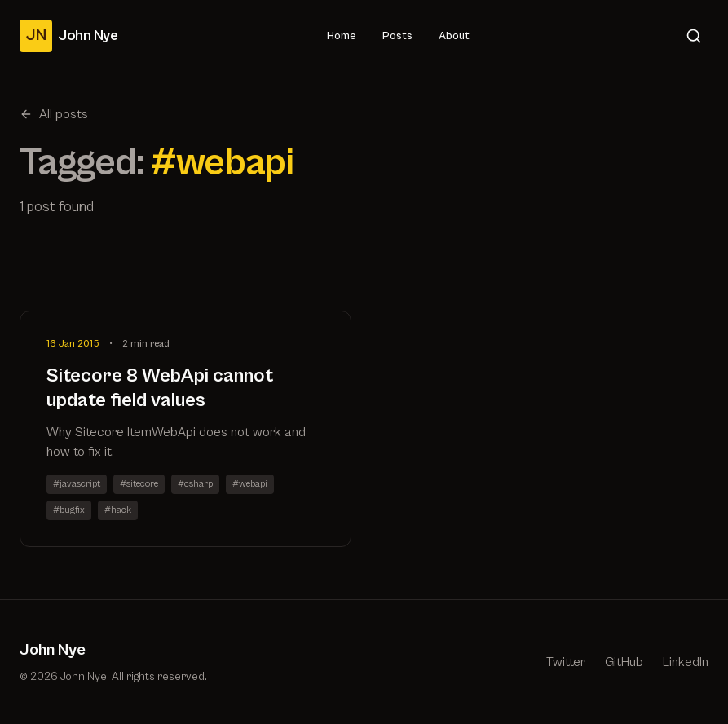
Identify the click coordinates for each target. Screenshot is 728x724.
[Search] (694, 36)
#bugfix (69, 510)
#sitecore (139, 484)
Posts (397, 36)
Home (342, 36)
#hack (118, 510)
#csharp (195, 484)
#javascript (77, 484)
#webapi (250, 484)
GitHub (624, 662)
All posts (54, 114)
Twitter (566, 662)
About (454, 36)
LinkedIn (686, 662)
